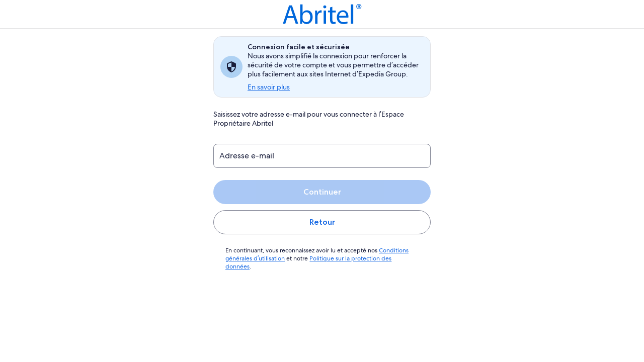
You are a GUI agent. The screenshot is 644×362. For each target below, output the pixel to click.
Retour (322, 222)
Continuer (322, 192)
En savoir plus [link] (269, 87)
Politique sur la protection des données (360, 258)
